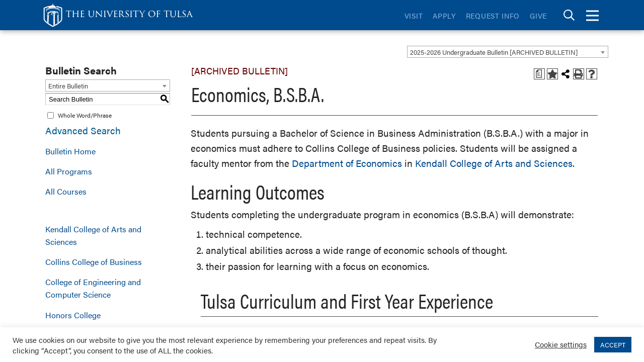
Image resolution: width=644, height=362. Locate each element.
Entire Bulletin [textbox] (68, 86)
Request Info (493, 16)
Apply (444, 16)
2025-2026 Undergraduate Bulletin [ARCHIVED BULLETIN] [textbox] (494, 52)
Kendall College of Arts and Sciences (93, 235)
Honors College (73, 315)
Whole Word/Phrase (85, 115)
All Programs (69, 171)
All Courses (66, 191)
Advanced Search (83, 130)
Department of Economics (347, 163)
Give (538, 16)
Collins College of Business (94, 262)
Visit (414, 16)
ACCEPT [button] (613, 345)
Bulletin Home (70, 151)
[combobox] (508, 52)
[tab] (569, 15)
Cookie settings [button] (561, 344)
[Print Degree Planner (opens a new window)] (539, 74)
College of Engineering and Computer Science (93, 288)
